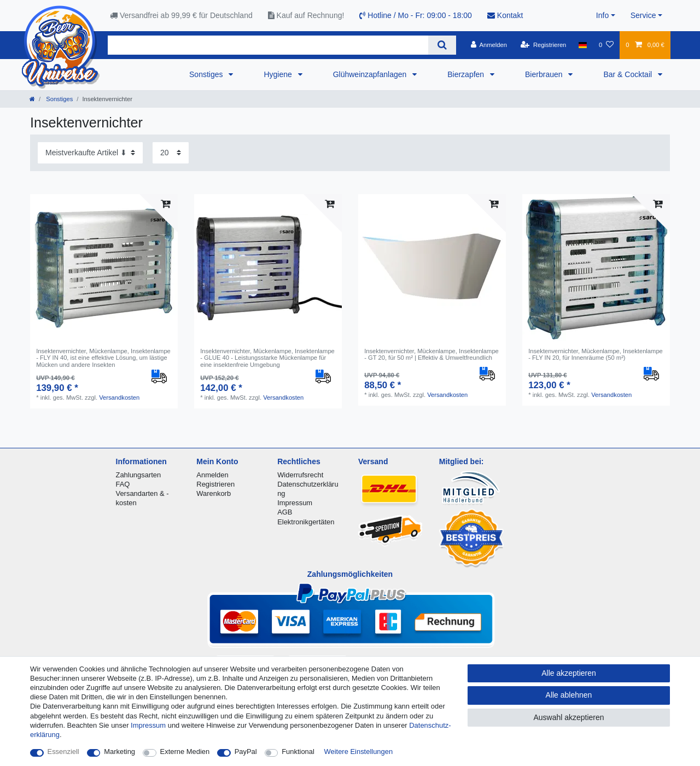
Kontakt (505, 15)
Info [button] (602, 15)
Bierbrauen (545, 74)
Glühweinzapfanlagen (371, 74)
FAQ (123, 484)
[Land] (583, 45)
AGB (285, 512)
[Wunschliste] (606, 45)
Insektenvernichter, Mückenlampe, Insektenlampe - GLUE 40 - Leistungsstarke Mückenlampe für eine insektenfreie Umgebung (267, 358)
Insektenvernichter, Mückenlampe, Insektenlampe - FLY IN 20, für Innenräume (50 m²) (596, 354)
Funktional (298, 752)
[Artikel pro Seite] (171, 153)
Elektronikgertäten (306, 522)
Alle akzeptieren (569, 673)
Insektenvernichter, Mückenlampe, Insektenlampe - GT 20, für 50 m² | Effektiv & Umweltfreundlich (431, 354)
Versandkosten (119, 397)
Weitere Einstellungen (359, 752)
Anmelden (212, 475)
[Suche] (442, 45)
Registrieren (215, 484)
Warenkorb (214, 493)
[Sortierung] (90, 153)
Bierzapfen (467, 74)
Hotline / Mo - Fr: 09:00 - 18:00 (416, 15)
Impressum (295, 503)
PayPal (246, 752)
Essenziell (63, 752)
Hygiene (279, 74)
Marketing (119, 752)
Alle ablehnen (569, 695)
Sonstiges (207, 74)
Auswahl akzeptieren (568, 717)
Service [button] (643, 15)
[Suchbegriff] (268, 45)
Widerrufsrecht (300, 475)
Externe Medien (185, 752)
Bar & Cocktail (629, 74)
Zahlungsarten (139, 475)
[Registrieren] (543, 45)
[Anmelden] (489, 45)
